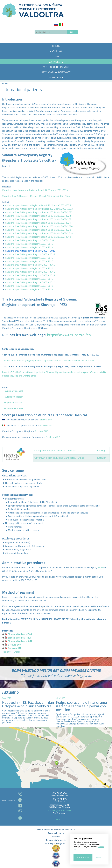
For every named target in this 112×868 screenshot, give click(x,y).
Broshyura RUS (53, 437)
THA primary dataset (13, 391)
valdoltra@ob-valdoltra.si (60, 810)
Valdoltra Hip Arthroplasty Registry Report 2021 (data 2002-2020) (38, 230)
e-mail (101, 567)
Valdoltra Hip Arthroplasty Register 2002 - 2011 (29, 289)
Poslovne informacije (56, 840)
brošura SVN (46, 420)
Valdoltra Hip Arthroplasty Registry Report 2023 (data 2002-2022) (38, 216)
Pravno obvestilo (56, 833)
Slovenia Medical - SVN (20, 641)
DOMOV (56, 46)
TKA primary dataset (13, 402)
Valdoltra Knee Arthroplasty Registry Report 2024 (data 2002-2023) (39, 209)
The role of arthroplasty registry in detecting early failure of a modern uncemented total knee (48, 360)
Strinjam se (83, 857)
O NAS (56, 56)
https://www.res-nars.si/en (69, 335)
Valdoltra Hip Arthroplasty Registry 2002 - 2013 (29, 279)
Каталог (101, 458)
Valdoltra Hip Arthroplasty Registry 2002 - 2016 (29, 258)
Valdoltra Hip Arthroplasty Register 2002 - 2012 (29, 286)
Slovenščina (56, 25)
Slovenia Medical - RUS (20, 638)
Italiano (61, 25)
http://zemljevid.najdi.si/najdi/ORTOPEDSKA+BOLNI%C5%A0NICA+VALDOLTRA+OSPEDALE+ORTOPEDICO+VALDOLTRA (56, 758)
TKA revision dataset (13, 408)
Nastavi (99, 857)
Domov (5, 83)
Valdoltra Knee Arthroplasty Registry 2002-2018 (29, 240)
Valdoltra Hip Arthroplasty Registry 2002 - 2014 (29, 268)
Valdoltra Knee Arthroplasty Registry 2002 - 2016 (30, 254)
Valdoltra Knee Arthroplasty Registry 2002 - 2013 (30, 275)
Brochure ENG (41, 431)
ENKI (65, 843)
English (17, 652)
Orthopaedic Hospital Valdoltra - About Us (55, 450)
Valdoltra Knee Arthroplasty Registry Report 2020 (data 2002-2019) (39, 233)
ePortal (60, 819)
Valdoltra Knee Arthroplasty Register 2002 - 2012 (30, 282)
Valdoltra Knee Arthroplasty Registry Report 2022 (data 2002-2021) (39, 219)
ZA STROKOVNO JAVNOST (56, 67)
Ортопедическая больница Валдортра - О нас (59, 458)
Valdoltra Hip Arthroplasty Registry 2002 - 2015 (29, 261)
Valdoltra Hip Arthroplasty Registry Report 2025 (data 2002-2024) (35, 190)
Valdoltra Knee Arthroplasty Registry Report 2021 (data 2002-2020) (39, 226)
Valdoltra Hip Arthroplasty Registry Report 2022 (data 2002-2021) (38, 223)
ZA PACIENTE (56, 62)
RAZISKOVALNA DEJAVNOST (56, 72)
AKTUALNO (56, 51)
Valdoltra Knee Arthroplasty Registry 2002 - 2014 (30, 272)
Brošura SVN (15, 645)
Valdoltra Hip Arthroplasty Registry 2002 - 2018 (29, 244)
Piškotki (56, 836)
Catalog (101, 450)
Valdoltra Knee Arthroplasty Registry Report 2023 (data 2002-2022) (39, 212)
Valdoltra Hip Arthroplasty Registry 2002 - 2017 (29, 247)
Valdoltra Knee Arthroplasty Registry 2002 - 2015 (30, 265)
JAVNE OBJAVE (56, 77)
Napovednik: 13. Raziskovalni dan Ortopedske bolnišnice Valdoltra (28, 704)
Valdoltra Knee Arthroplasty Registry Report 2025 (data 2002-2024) (36, 196)
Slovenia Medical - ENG (20, 634)
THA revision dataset (13, 397)
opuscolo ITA (46, 425)
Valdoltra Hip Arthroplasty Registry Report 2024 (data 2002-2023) (38, 205)
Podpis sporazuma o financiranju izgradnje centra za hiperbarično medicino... (81, 706)
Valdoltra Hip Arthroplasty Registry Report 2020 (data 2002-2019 (38, 237)
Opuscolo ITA (15, 648)
